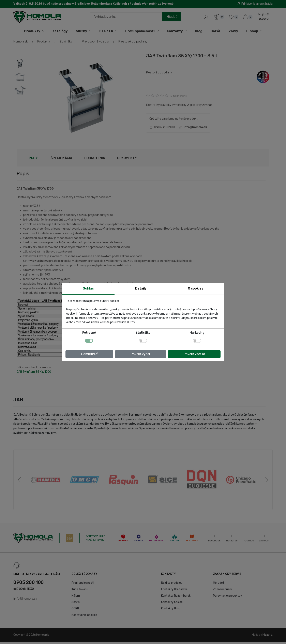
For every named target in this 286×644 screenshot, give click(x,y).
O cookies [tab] (196, 288)
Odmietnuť (89, 354)
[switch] (143, 341)
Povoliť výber (141, 354)
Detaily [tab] (141, 288)
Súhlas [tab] (88, 288)
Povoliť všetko (194, 354)
